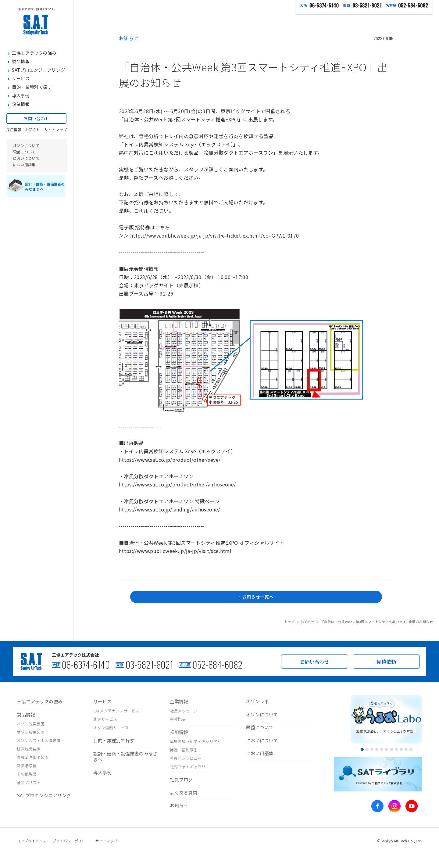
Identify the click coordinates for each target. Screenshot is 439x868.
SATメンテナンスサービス (116, 711)
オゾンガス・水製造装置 (39, 740)
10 (406, 749)
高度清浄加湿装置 (33, 757)
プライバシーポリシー (71, 841)
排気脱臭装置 (29, 749)
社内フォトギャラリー (190, 767)
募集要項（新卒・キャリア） (196, 741)
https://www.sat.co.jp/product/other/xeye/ (170, 460)
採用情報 (14, 153)
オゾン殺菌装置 (31, 732)
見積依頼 (386, 662)
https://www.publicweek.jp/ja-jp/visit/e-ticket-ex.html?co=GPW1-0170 (214, 235)
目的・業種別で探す (114, 740)
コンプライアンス (31, 841)
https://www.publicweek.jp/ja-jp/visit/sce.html (175, 551)
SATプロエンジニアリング (44, 795)
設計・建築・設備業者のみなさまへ (125, 757)
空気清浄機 (27, 766)
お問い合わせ (36, 139)
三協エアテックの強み (40, 701)
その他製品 (27, 774)
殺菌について (24, 175)
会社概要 (178, 719)
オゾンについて (26, 169)
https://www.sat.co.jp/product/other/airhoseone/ (177, 484)
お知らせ (33, 153)
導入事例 (102, 772)
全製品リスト (29, 782)
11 (411, 749)
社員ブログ (181, 779)
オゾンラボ (257, 701)
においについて (26, 181)
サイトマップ (56, 153)
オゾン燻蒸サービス (111, 728)
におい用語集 (24, 188)
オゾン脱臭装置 (31, 724)
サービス (102, 701)
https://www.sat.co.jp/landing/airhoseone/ (169, 509)
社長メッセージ (184, 711)
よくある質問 (184, 793)
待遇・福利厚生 (184, 750)
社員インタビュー (186, 758)
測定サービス (105, 719)
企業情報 (179, 701)
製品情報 (26, 714)
